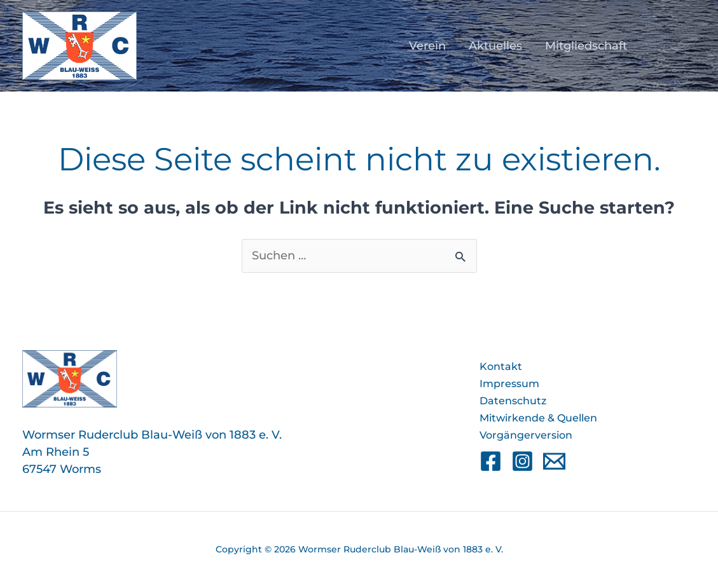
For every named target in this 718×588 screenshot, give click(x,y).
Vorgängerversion (526, 435)
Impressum (509, 384)
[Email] (554, 461)
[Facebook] (491, 461)
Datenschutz (513, 401)
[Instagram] (522, 461)
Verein (427, 46)
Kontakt (501, 366)
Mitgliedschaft (586, 46)
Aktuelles (495, 46)
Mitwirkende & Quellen (538, 418)
